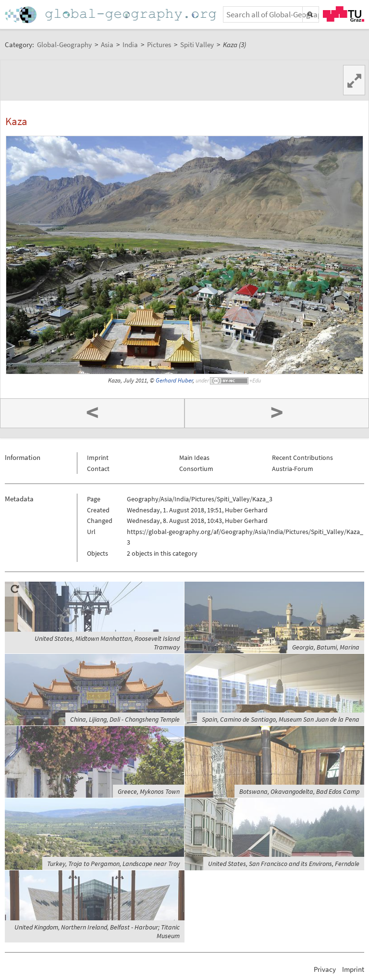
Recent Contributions (302, 458)
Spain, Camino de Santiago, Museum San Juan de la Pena (281, 719)
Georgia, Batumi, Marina (326, 647)
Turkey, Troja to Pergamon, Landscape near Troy (113, 864)
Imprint (98, 458)
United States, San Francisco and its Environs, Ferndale (284, 864)
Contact (98, 469)
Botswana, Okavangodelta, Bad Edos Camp (299, 791)
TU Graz (344, 14)
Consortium (196, 469)
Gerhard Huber (174, 380)
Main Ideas (194, 458)
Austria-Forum (293, 469)
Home (111, 15)
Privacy (325, 969)
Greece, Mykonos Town (149, 791)
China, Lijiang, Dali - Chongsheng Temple (125, 719)
